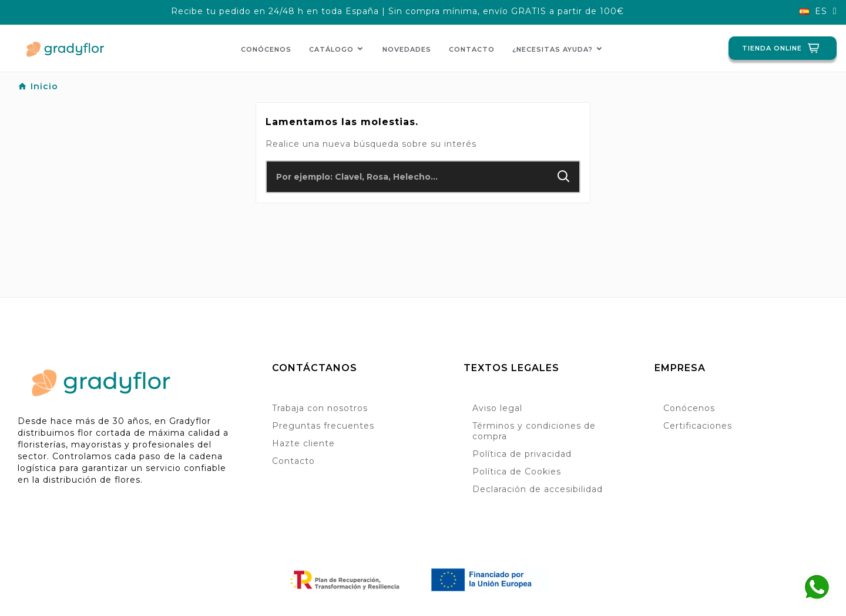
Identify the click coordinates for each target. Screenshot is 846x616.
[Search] (564, 176)
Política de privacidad (522, 454)
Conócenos (689, 408)
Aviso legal (497, 408)
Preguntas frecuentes (323, 426)
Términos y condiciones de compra (534, 431)
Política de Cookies (517, 472)
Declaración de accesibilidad (538, 489)
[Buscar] (407, 177)
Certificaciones (698, 426)
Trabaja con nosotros (320, 408)
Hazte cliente (303, 443)
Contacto (293, 461)
